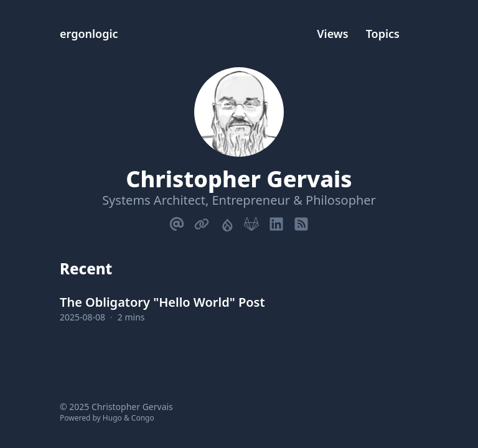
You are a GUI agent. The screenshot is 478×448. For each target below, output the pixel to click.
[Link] (202, 222)
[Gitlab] (251, 222)
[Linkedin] (276, 222)
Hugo (112, 418)
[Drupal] (227, 222)
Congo (143, 418)
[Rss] (301, 222)
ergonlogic (89, 34)
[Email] (177, 222)
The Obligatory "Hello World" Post (162, 302)
